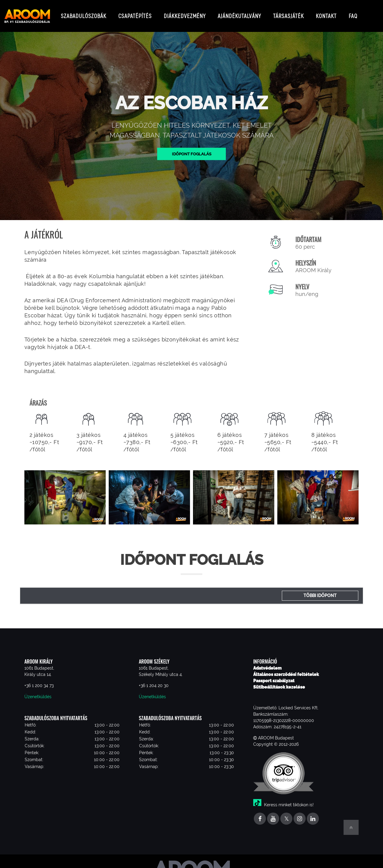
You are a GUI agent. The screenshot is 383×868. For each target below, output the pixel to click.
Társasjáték (288, 13)
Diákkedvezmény (185, 13)
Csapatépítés (135, 13)
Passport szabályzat (274, 676)
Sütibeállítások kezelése (279, 682)
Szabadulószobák (84, 13)
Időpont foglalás (192, 149)
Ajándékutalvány (239, 13)
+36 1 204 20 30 (154, 681)
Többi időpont (320, 591)
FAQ (353, 13)
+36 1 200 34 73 (39, 681)
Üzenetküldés (38, 692)
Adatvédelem (267, 663)
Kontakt (326, 13)
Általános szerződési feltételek (286, 670)
